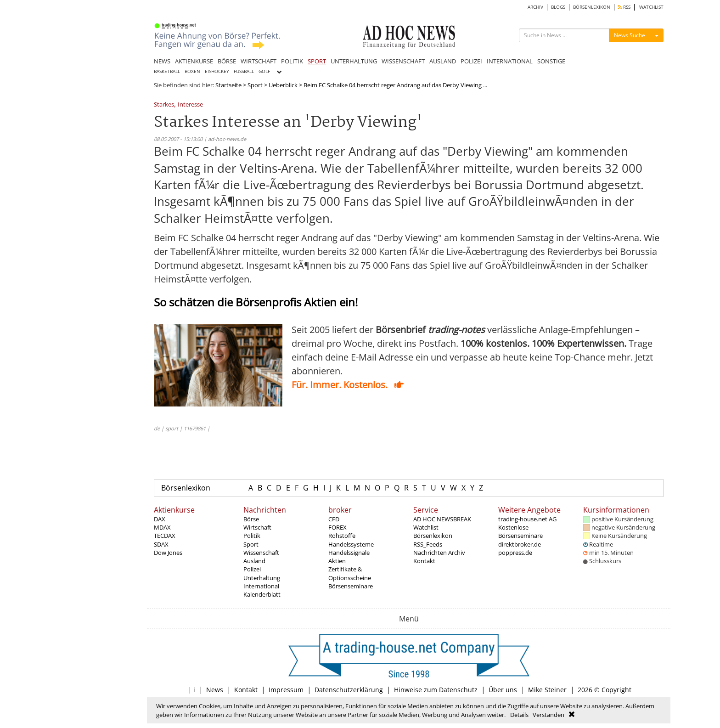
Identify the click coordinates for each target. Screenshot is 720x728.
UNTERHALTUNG (354, 61)
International (261, 586)
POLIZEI (471, 61)
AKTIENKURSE (194, 61)
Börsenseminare (351, 586)
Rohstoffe (342, 536)
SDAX (161, 544)
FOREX (337, 527)
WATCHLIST (651, 7)
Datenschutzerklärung (349, 690)
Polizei (252, 569)
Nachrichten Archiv (439, 553)
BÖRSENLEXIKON (592, 7)
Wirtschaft (257, 527)
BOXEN (192, 71)
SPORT (317, 61)
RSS (624, 7)
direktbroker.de (520, 544)
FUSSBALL (244, 71)
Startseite (228, 85)
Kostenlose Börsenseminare (520, 531)
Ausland (254, 561)
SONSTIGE (551, 61)
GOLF (264, 71)
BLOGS (558, 7)
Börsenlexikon (186, 488)
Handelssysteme (351, 544)
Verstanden (548, 715)
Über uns (503, 690)
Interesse (190, 105)
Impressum (286, 690)
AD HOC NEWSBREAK (442, 519)
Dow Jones (168, 553)
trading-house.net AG (527, 519)
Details (519, 715)
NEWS (162, 61)
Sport (255, 85)
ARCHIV (535, 7)
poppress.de (515, 553)
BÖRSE (227, 61)
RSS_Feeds (428, 544)
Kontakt (424, 561)
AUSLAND (443, 61)
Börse (251, 519)
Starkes (164, 105)
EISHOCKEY (217, 71)
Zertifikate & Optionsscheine (350, 573)
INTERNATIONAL (510, 61)
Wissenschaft (261, 553)
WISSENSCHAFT (403, 61)
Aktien (337, 561)
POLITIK (292, 61)
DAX (160, 519)
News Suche (630, 35)
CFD (334, 519)
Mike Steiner (547, 690)
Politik (252, 536)
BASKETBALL (167, 71)
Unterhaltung (262, 578)
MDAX (162, 527)
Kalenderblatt (262, 594)
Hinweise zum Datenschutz (436, 690)
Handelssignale (349, 553)
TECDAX (165, 536)
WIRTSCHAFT (259, 61)
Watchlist (426, 527)
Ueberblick (283, 85)
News (215, 690)
